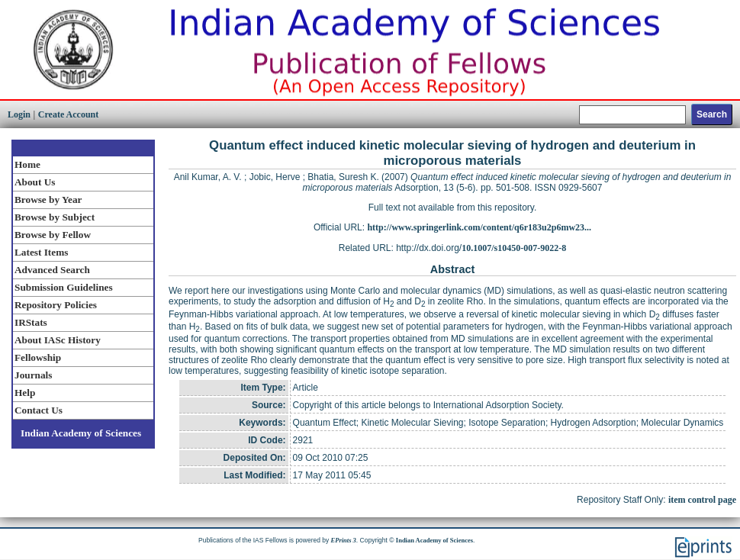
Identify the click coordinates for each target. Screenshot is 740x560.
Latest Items (41, 252)
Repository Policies (56, 305)
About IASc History (58, 340)
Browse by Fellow (53, 235)
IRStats (31, 322)
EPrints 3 (344, 540)
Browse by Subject (55, 217)
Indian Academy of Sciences (81, 433)
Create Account (68, 114)
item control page (702, 500)
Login (19, 114)
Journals (33, 375)
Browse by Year (48, 200)
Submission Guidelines (64, 287)
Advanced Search (52, 270)
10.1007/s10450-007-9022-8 (514, 248)
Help (25, 393)
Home (27, 164)
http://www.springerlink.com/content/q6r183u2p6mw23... (479, 227)
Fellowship (38, 357)
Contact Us (39, 410)
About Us (35, 182)
